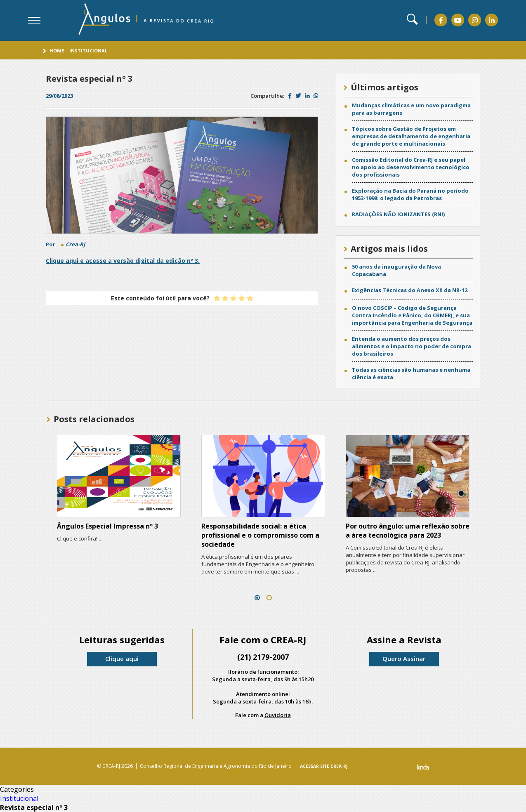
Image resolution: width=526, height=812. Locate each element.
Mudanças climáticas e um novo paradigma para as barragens (411, 109)
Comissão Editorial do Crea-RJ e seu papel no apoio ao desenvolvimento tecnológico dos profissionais (411, 167)
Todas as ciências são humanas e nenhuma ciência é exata (411, 373)
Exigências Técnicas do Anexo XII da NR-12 (410, 290)
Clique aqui (122, 659)
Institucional (88, 51)
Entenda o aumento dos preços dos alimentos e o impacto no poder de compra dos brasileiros (412, 346)
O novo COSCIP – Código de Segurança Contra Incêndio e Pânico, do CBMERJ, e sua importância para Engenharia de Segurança (412, 315)
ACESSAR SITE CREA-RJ (324, 766)
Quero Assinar (404, 659)
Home (57, 51)
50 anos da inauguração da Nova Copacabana (396, 270)
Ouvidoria (278, 715)
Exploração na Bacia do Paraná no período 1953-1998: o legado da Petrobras (410, 194)
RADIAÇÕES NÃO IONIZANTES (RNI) (398, 214)
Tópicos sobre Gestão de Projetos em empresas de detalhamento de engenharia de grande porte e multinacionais (411, 136)
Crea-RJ (75, 244)
